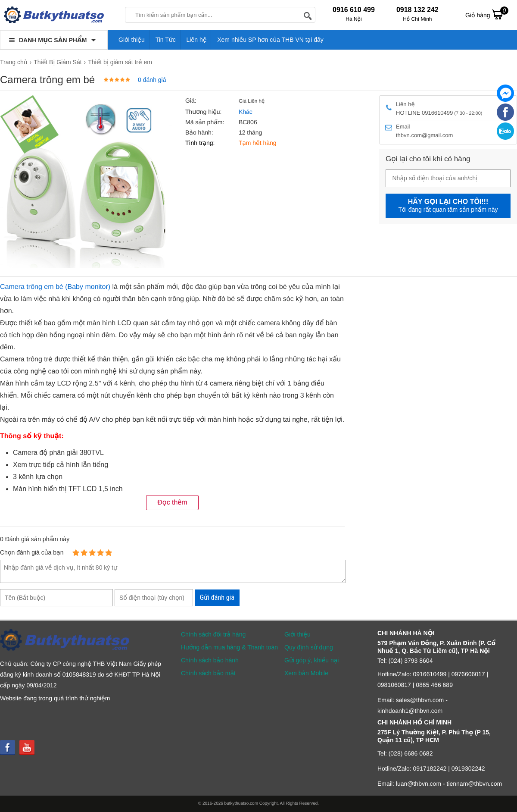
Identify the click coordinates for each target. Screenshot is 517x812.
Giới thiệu (132, 40)
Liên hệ (197, 40)
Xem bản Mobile (306, 673)
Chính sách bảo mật (208, 673)
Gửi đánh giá (217, 597)
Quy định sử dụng (309, 647)
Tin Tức (166, 40)
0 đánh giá (152, 80)
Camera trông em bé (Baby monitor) (55, 287)
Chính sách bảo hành (210, 660)
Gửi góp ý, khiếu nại (311, 660)
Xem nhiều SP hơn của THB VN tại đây (270, 40)
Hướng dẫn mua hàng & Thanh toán (229, 647)
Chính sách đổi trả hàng (213, 634)
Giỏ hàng (487, 14)
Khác (246, 112)
